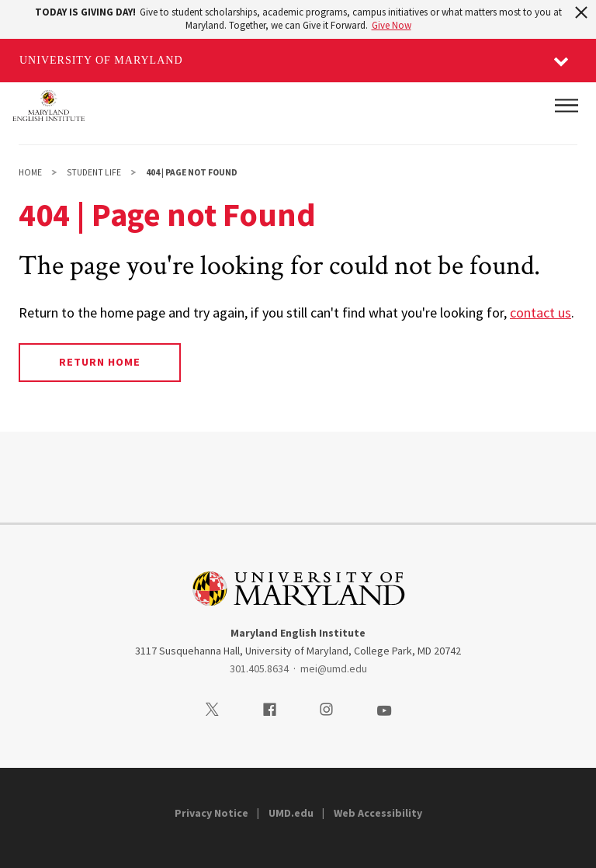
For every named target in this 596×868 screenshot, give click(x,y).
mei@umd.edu (334, 668)
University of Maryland (101, 60)
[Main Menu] (567, 106)
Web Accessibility (378, 813)
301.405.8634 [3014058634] (259, 668)
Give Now (392, 25)
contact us (541, 312)
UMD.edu (291, 813)
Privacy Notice (211, 813)
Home (30, 172)
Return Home (100, 362)
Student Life (94, 172)
